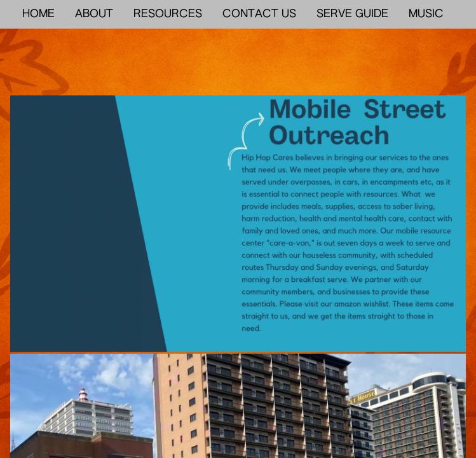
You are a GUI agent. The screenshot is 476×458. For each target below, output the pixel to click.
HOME (38, 14)
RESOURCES (168, 14)
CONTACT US (259, 14)
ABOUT (94, 14)
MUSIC (426, 14)
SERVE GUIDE (352, 14)
